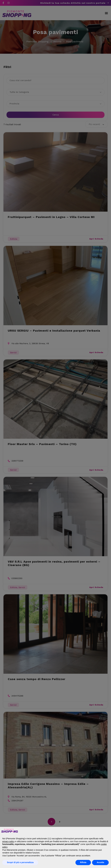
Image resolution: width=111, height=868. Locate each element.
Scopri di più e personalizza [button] (20, 862)
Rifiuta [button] (83, 862)
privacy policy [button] (8, 841)
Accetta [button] (100, 862)
